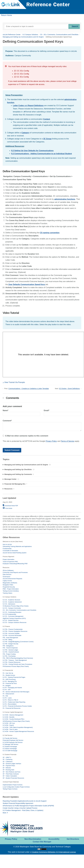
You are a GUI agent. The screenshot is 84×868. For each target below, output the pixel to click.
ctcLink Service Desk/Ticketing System (15, 553)
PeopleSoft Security (9, 587)
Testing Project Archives (10, 789)
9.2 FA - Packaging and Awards (12, 688)
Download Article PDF (11, 506)
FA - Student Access (9, 675)
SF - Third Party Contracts (11, 774)
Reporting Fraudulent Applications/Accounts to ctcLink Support (25, 801)
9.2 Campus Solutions (30, 35)
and (28, 106)
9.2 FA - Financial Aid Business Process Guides (17, 706)
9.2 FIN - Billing (7, 640)
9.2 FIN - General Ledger (10, 650)
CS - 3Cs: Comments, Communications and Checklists (59, 35)
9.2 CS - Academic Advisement (12, 602)
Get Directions (73, 839)
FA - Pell (5, 696)
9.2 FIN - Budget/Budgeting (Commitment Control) (18, 642)
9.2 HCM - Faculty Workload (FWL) (13, 719)
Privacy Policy (51, 441)
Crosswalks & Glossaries (10, 551)
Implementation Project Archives (13, 785)
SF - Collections (8, 762)
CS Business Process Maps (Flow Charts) (16, 606)
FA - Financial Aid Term (10, 683)
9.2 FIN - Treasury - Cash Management (15, 660)
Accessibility (54, 839)
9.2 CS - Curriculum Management (13, 616)
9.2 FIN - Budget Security (10, 644)
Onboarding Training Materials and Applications (17, 546)
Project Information (9, 559)
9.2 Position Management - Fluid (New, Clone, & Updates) (23, 810)
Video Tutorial (11, 313)
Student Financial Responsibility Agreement (18, 803)
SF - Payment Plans (9, 766)
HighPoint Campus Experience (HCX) (14, 618)
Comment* (42, 425)
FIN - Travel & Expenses (10, 648)
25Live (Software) (8, 570)
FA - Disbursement (8, 694)
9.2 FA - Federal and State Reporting (14, 702)
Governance (6, 577)
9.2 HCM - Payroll (8, 725)
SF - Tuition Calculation (10, 776)
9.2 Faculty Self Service (10, 738)
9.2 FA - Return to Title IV (10, 700)
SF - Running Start (8, 770)
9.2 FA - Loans (7, 698)
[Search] (42, 26)
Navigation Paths (8, 585)
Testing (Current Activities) (11, 591)
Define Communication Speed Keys (24, 171)
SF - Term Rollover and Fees (12, 772)
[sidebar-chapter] (42, 465)
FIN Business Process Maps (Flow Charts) (16, 666)
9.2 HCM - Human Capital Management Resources (18, 731)
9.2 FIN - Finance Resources (12, 662)
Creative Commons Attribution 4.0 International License (54, 852)
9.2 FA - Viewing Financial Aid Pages (14, 677)
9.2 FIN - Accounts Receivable (12, 636)
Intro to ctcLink (7, 544)
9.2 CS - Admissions (9, 604)
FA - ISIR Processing (9, 679)
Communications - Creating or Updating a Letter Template (29, 389)
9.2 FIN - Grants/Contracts (11, 652)
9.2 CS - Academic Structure (11, 600)
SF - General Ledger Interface (12, 764)
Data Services (7, 575)
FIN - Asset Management (10, 638)
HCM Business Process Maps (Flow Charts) (16, 721)
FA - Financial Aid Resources (12, 708)
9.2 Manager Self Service (10, 744)
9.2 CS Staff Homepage (10, 751)
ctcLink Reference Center (12, 35)
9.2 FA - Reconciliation (10, 704)
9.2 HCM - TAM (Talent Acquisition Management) (18, 727)
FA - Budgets (7, 686)
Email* (63, 413)
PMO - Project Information (11, 589)
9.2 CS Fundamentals (9, 614)
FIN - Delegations (8, 646)
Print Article (9, 508)
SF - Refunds (7, 768)
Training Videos (7, 593)
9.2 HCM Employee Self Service (13, 742)
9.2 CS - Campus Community (12, 608)
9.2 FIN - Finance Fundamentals (13, 629)
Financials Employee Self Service (13, 740)
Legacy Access (7, 581)
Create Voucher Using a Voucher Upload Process (20, 808)
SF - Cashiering (8, 759)
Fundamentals (7, 549)
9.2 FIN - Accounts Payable (11, 633)
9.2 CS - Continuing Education (12, 612)
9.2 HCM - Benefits (9, 717)
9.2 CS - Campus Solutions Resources (15, 622)
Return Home (6, 15)
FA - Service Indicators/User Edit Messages (16, 692)
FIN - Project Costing (9, 654)
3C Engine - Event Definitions (69, 389)
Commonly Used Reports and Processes (15, 573)
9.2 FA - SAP (7, 690)
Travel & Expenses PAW (10, 562)
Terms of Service (68, 441)
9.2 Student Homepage (10, 747)
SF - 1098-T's (7, 757)
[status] (42, 53)
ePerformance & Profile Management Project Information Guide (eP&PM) (28, 806)
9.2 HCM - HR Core (9, 723)
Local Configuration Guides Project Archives (16, 787)
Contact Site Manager (42, 842)
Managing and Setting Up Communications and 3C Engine (23, 37)
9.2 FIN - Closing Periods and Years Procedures (17, 664)
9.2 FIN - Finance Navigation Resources (15, 631)
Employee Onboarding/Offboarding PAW (15, 564)
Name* (21, 413)
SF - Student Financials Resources (13, 778)
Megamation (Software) (10, 583)
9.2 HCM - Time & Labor (10, 729)
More (5, 813)
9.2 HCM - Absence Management (13, 715)
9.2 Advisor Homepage (10, 749)
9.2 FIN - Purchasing (9, 656)
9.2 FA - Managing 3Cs (10, 681)
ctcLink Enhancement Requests (12, 579)
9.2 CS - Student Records (11, 620)
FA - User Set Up (8, 673)
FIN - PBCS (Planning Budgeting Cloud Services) (18, 658)
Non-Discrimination (33, 839)
